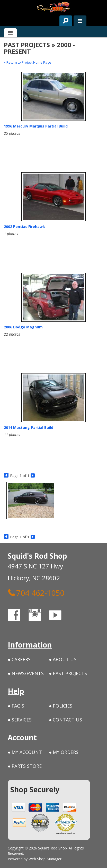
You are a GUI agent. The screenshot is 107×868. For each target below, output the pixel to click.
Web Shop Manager (45, 859)
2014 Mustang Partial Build (29, 427)
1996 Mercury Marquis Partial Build (36, 126)
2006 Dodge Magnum (23, 327)
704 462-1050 (36, 593)
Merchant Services (66, 833)
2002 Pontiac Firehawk (24, 227)
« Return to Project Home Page (28, 62)
